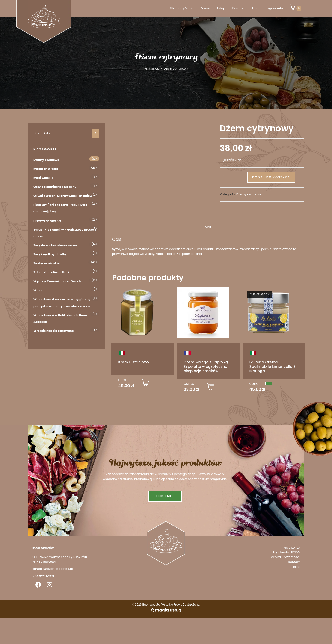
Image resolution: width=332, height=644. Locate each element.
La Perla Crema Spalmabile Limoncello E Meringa (273, 366)
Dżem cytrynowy (176, 69)
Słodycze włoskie (46, 263)
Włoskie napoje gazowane (54, 331)
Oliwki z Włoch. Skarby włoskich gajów (63, 196)
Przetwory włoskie (47, 221)
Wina (37, 290)
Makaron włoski (46, 169)
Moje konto (292, 548)
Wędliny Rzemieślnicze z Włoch (57, 281)
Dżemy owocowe (249, 194)
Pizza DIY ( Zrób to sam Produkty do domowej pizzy (60, 208)
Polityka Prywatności (285, 557)
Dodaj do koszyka (271, 177)
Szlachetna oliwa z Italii (51, 272)
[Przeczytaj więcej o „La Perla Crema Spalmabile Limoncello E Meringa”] (269, 384)
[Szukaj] (96, 133)
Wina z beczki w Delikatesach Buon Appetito (60, 318)
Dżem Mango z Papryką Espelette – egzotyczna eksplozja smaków (206, 366)
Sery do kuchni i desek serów (55, 245)
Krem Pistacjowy (134, 362)
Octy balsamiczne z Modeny (55, 187)
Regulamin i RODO (286, 552)
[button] (145, 384)
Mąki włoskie (43, 178)
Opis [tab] (208, 227)
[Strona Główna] (145, 69)
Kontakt (294, 562)
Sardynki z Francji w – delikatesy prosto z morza (65, 233)
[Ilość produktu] (224, 176)
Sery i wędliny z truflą (50, 254)
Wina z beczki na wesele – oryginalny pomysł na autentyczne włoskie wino (62, 303)
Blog (296, 567)
